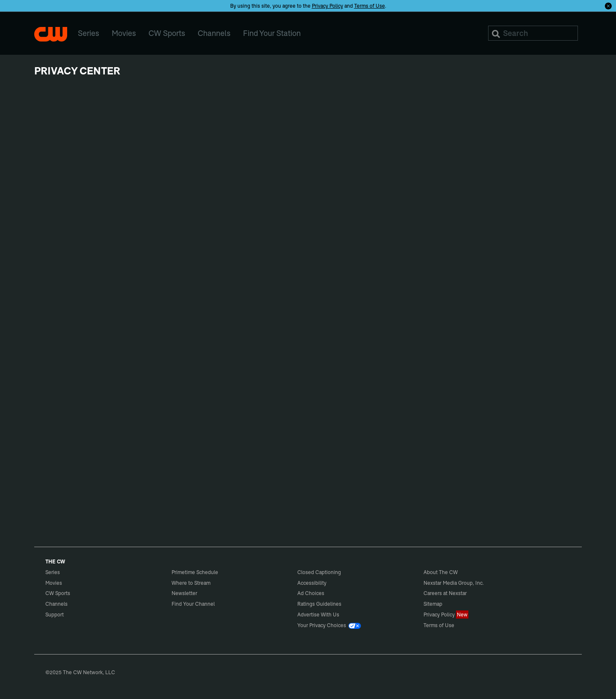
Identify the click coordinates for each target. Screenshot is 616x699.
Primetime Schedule (195, 572)
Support (55, 615)
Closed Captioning (319, 572)
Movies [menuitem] (124, 33)
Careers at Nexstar (445, 593)
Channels (56, 604)
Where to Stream (191, 583)
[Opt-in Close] (608, 6)
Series (53, 572)
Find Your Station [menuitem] (272, 33)
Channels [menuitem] (214, 33)
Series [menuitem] (89, 33)
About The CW (441, 572)
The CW (51, 34)
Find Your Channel (193, 604)
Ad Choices (311, 593)
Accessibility (312, 583)
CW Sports (58, 593)
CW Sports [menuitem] (167, 33)
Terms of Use (370, 6)
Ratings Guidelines (319, 604)
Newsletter (184, 593)
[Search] (533, 33)
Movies (54, 583)
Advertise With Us (318, 615)
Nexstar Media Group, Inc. (454, 583)
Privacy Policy (327, 6)
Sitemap (433, 604)
